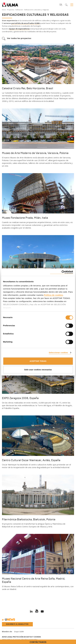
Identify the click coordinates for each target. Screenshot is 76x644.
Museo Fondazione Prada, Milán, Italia (25, 218)
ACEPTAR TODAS (38, 361)
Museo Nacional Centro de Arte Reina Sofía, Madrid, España (34, 580)
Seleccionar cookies (58, 353)
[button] (61, 5)
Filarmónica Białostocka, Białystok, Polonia (29, 519)
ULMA (37, 23)
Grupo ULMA (19, 632)
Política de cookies (53, 295)
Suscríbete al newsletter (17, 624)
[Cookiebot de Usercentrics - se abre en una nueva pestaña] (61, 272)
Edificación (19, 10)
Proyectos (11, 10)
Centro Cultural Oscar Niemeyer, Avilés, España (31, 460)
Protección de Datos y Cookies (27, 637)
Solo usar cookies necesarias (38, 370)
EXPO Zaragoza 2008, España (20, 398)
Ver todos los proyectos (19, 38)
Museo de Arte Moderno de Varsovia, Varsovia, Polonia (35, 153)
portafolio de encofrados (23, 23)
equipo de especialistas (19, 29)
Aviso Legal (7, 637)
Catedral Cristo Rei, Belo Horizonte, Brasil (27, 88)
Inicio (4, 10)
